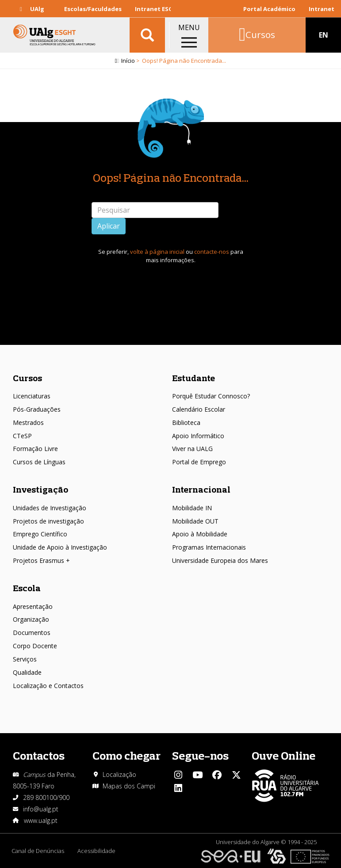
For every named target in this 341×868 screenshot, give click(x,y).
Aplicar (109, 226)
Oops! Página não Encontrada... (171, 178)
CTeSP (22, 436)
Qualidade (27, 672)
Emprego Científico (40, 534)
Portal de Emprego (199, 462)
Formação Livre (35, 449)
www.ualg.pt (41, 820)
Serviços (25, 659)
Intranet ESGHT (158, 9)
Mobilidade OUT (195, 521)
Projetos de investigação (48, 521)
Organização (31, 619)
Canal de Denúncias (38, 851)
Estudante (193, 378)
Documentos (32, 633)
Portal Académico (269, 9)
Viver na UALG (192, 449)
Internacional (201, 489)
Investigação (40, 489)
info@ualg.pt (41, 809)
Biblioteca (186, 423)
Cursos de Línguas (39, 462)
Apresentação (33, 606)
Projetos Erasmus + (41, 560)
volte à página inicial (157, 252)
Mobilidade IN (192, 508)
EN (324, 35)
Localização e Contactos (48, 686)
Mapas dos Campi (129, 786)
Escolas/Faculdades (93, 9)
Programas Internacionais (209, 547)
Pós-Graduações (37, 409)
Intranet (322, 9)
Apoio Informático (198, 436)
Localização (119, 774)
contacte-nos (212, 252)
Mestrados (28, 423)
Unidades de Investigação (50, 508)
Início (128, 61)
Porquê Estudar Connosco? (211, 396)
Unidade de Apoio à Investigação (60, 547)
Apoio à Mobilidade (200, 534)
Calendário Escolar (199, 409)
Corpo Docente (35, 646)
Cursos (27, 378)
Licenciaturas (32, 396)
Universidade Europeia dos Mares (220, 560)
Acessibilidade (96, 851)
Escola (27, 588)
